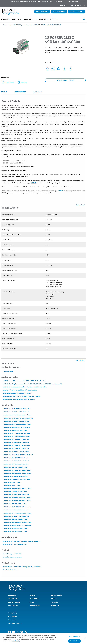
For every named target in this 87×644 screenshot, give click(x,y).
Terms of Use (12, 620)
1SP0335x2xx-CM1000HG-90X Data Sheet (16, 412)
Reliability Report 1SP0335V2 (12, 554)
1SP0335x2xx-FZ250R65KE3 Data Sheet (15, 467)
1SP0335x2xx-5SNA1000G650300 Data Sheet (17, 424)
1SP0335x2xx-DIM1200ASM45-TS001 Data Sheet (18, 455)
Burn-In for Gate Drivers (10, 570)
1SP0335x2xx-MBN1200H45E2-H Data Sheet (16, 470)
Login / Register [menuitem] (76, 5)
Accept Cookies (74, 641)
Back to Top (81, 360)
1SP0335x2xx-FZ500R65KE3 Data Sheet (15, 519)
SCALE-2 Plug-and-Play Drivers (23, 25)
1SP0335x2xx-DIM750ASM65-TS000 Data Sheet (17, 409)
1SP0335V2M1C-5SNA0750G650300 (50, 25)
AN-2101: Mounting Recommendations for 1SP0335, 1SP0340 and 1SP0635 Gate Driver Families (33, 384)
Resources (43, 19)
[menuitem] (84, 5)
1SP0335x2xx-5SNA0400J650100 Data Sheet (16, 415)
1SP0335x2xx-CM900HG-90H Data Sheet (15, 510)
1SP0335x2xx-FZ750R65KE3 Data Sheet (15, 531)
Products (5, 19)
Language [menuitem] (63, 5)
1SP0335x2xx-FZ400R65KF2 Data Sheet (15, 504)
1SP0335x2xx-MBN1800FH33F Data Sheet (16, 440)
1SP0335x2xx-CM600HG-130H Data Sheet (16, 443)
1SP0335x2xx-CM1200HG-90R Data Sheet (16, 516)
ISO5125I (34, 183)
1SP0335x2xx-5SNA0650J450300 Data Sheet (16, 498)
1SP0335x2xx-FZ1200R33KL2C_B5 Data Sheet (17, 522)
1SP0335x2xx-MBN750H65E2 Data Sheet (15, 464)
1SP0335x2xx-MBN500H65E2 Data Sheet (15, 458)
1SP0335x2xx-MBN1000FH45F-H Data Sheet (16, 446)
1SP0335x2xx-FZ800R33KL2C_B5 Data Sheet (17, 525)
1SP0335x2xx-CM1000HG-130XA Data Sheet (16, 452)
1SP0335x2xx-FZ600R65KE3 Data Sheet (15, 528)
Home (5, 25)
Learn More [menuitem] (59, 2)
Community (55, 602)
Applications (16, 19)
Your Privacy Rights (74, 636)
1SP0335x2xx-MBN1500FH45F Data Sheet (16, 449)
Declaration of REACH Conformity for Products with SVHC (22, 541)
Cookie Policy (12, 616)
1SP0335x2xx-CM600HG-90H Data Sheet (15, 476)
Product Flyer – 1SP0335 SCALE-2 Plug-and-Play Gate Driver (22, 567)
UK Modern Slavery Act (15, 623)
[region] (43, 639)
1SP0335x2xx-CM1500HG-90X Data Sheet (16, 421)
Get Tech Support (77, 12)
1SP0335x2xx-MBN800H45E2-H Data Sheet (16, 436)
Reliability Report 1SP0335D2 (12, 557)
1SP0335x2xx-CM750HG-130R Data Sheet (16, 495)
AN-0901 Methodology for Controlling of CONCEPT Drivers (22, 396)
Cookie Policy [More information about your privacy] (16, 641)
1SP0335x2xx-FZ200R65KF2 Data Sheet (15, 492)
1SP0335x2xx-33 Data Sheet (12, 485)
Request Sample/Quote (65, 80)
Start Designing (42, 12)
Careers (54, 599)
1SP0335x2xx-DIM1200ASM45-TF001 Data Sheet (18, 418)
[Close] (85, 638)
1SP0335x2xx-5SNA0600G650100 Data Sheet (17, 489)
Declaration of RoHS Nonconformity (15, 544)
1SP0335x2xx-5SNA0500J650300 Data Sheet (16, 501)
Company (53, 19)
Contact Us (55, 606)
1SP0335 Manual (8, 371)
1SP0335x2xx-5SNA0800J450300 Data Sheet (16, 479)
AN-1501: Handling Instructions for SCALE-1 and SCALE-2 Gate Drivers (25, 387)
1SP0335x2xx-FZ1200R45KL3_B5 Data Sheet (17, 473)
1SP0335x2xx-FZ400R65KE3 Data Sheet (15, 430)
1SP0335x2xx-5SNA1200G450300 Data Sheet (17, 513)
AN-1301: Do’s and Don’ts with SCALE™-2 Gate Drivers (20, 390)
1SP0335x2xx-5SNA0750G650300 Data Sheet (17, 507)
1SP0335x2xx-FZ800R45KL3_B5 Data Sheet (16, 427)
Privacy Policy (13, 613)
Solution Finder (59, 12)
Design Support (30, 19)
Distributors (35, 606)
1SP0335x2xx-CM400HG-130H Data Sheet (16, 461)
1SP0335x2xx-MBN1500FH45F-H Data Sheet (16, 433)
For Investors (56, 595)
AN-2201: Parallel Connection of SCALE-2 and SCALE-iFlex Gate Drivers (25, 381)
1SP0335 (36, 25)
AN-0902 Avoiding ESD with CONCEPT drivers (17, 393)
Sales (32, 602)
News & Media (35, 599)
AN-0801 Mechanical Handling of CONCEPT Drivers (19, 399)
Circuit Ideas (13, 606)
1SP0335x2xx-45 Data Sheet (12, 482)
